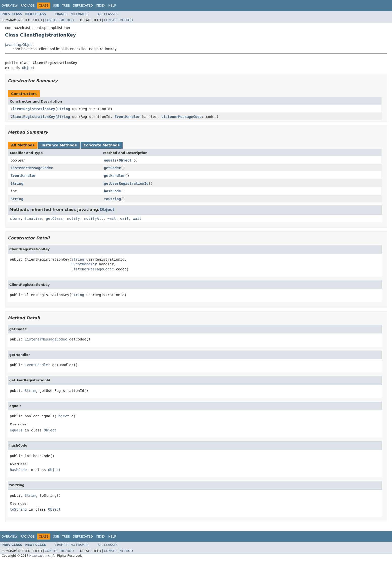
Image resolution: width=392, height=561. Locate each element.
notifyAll (94, 219)
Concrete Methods (102, 145)
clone (15, 219)
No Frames (79, 14)
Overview (10, 6)
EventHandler (127, 117)
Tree (66, 6)
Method (67, 20)
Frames (62, 14)
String (64, 109)
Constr (51, 20)
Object (28, 68)
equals (110, 160)
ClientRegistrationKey (33, 109)
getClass (54, 219)
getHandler (115, 176)
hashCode (112, 191)
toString (112, 199)
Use (56, 6)
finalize (33, 219)
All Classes (108, 14)
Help (112, 6)
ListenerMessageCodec (183, 117)
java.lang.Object (19, 45)
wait (112, 219)
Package (28, 6)
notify (74, 219)
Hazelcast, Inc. (40, 556)
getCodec (112, 168)
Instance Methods (59, 145)
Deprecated (83, 6)
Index (101, 6)
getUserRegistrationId (126, 183)
